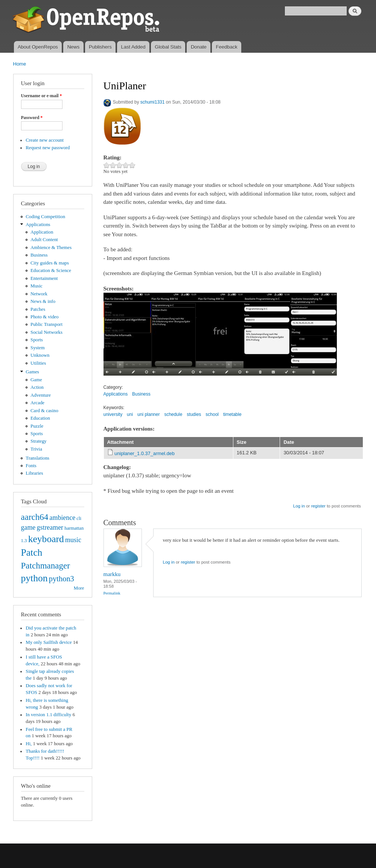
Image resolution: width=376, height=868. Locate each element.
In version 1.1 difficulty (48, 715)
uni (130, 414)
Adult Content (44, 240)
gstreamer (50, 527)
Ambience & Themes (51, 248)
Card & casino (44, 411)
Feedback (227, 47)
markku (112, 574)
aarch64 (35, 517)
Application (42, 232)
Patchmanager (46, 565)
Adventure (41, 395)
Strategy (39, 441)
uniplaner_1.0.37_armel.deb (145, 453)
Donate (199, 47)
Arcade (37, 403)
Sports (37, 340)
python (34, 578)
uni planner (148, 414)
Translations (37, 458)
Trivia (36, 449)
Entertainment (44, 278)
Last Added (133, 47)
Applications (38, 225)
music (73, 540)
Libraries (34, 473)
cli (79, 518)
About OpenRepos (38, 47)
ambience (63, 518)
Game (36, 380)
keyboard (46, 539)
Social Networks (46, 332)
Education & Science (51, 270)
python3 (62, 579)
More (79, 588)
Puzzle (37, 426)
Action (37, 387)
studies (194, 414)
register (318, 506)
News (74, 47)
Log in (299, 506)
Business (39, 255)
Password (32, 118)
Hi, (29, 744)
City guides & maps (50, 263)
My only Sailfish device (49, 642)
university (113, 414)
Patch (32, 552)
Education (40, 418)
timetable (232, 414)
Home (20, 64)
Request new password (48, 148)
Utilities (38, 363)
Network (39, 294)
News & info (43, 301)
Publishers (100, 47)
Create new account (45, 140)
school (212, 414)
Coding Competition (45, 217)
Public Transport (46, 324)
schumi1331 (153, 102)
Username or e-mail (42, 96)
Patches (38, 309)
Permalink (112, 593)
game (28, 527)
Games (32, 372)
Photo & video (45, 317)
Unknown (40, 355)
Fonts (31, 466)
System (38, 348)
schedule (173, 414)
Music (37, 286)
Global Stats (168, 47)
